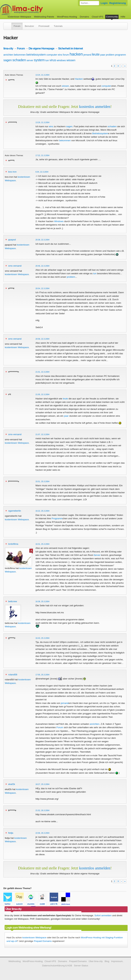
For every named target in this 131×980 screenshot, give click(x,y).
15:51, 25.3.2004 (42, 481)
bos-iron (12, 172)
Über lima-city (96, 961)
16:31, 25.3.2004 (42, 544)
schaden (19, 60)
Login (104, 3)
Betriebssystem (100, 133)
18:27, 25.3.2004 (42, 784)
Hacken (79, 79)
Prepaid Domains (43, 941)
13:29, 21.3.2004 (42, 122)
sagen (8, 60)
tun (47, 60)
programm (120, 55)
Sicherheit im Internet (71, 48)
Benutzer (29, 26)
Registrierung (118, 3)
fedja (11, 833)
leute (96, 54)
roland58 (13, 675)
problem (110, 55)
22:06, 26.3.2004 (42, 833)
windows (61, 60)
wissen (71, 60)
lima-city (8, 48)
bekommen (20, 55)
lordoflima (13, 544)
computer (52, 55)
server (30, 60)
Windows (59, 221)
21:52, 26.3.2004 (42, 810)
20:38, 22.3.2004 (42, 240)
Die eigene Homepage (42, 48)
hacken (76, 54)
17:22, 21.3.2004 (42, 155)
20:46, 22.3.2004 (42, 266)
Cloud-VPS (97, 17)
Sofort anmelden (103, 915)
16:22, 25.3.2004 (42, 511)
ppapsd (12, 240)
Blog (107, 961)
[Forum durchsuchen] (89, 3)
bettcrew (13, 601)
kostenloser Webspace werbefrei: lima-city (34, 10)
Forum (17, 26)
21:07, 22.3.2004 (42, 434)
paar (103, 55)
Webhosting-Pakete (44, 17)
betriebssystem (36, 55)
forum (66, 55)
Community (112, 17)
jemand (87, 55)
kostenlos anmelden (95, 107)
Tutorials (58, 26)
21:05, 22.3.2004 (42, 394)
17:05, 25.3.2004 (42, 675)
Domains (84, 17)
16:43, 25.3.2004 (42, 638)
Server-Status (81, 966)
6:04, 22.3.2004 (42, 172)
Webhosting (14, 961)
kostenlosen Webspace (17, 274)
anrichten (8, 55)
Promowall (44, 26)
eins (60, 55)
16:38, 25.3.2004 (42, 601)
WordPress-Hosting (67, 17)
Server (97, 555)
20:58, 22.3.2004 (42, 339)
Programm (57, 518)
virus (53, 60)
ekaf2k (12, 784)
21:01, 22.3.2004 (42, 372)
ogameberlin (15, 511)
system (39, 60)
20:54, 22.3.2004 (42, 288)
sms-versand (15, 266)
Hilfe (123, 17)
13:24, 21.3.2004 (42, 75)
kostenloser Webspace (19, 17)
